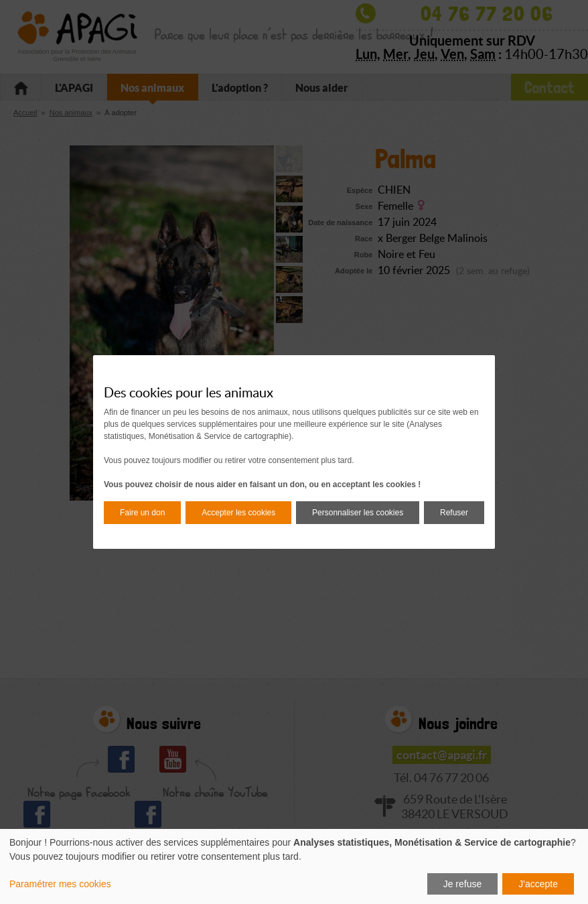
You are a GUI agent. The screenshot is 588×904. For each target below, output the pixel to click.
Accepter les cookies (238, 513)
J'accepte (538, 884)
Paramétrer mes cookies (60, 884)
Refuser (454, 513)
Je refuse (463, 884)
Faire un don (142, 513)
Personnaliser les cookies (358, 513)
